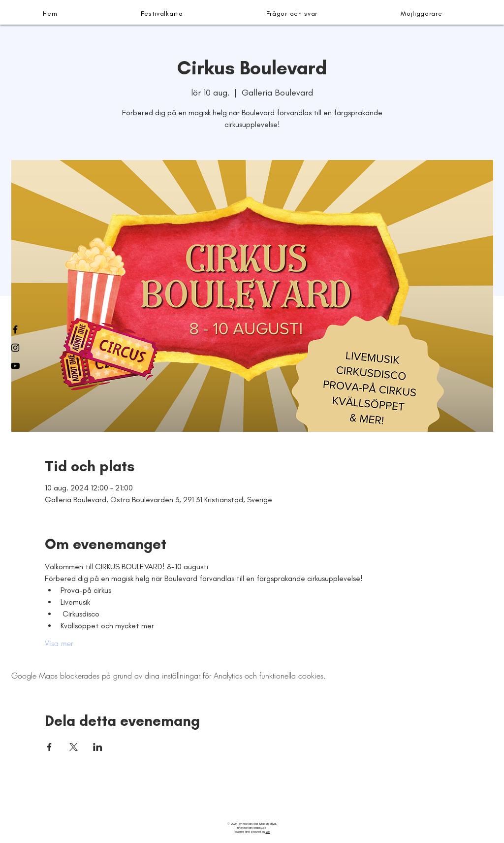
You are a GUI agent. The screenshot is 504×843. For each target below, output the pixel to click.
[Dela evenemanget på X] (74, 747)
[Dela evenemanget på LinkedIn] (98, 747)
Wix (268, 832)
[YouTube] (15, 366)
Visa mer (59, 643)
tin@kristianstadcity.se (252, 828)
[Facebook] (15, 329)
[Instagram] (15, 348)
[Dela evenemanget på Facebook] (49, 747)
